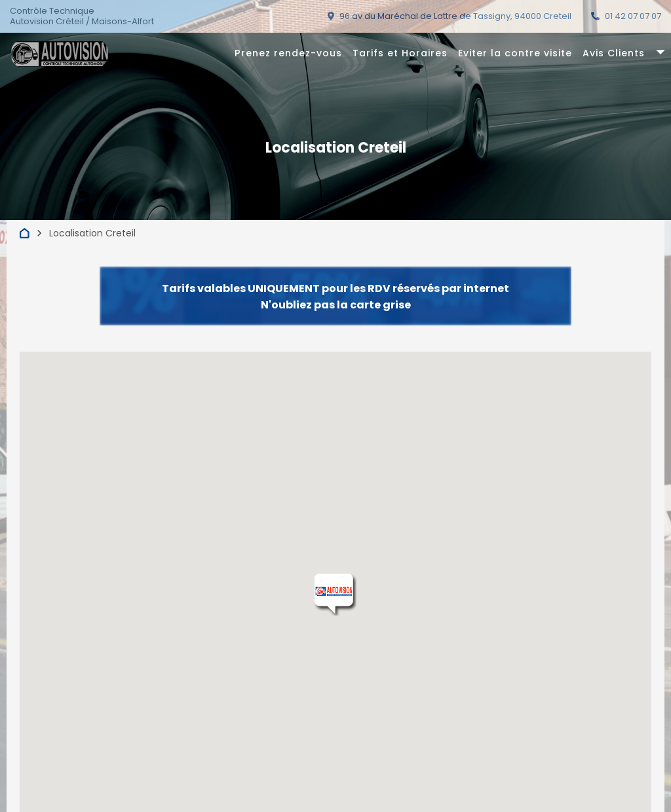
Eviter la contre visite (515, 53)
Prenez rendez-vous (288, 53)
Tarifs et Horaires (400, 53)
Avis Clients (614, 53)
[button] (335, 595)
